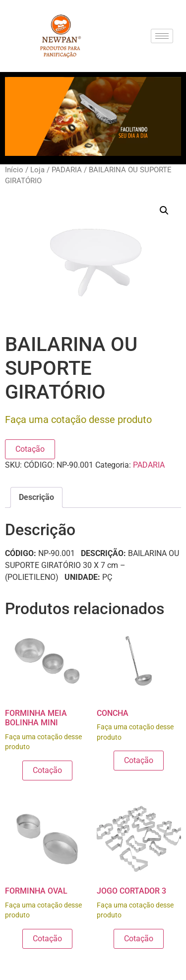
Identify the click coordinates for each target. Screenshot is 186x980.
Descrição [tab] (36, 497)
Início (14, 170)
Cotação (30, 449)
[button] (164, 210)
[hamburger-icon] (162, 36)
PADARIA (67, 170)
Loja (37, 170)
